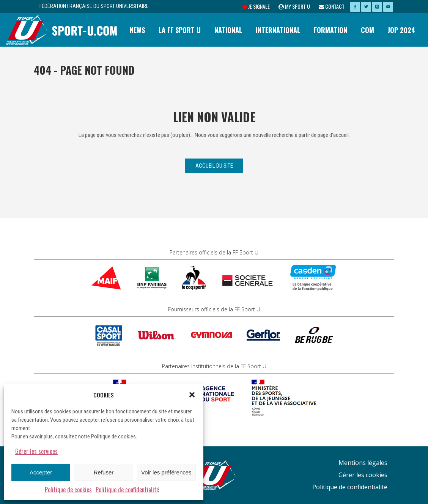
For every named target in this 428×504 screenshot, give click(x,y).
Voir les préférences (166, 472)
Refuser (104, 472)
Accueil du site (214, 166)
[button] (192, 395)
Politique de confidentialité (127, 490)
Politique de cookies (68, 490)
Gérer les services (36, 451)
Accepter (41, 472)
